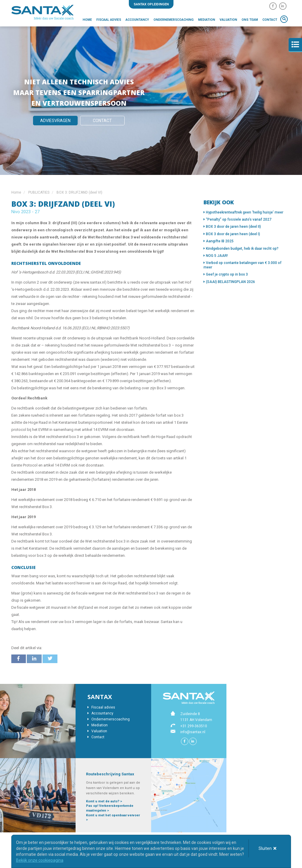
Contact (270, 20)
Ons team (250, 20)
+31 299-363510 (194, 726)
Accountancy (137, 20)
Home (87, 20)
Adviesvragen (55, 121)
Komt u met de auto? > (104, 801)
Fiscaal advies (109, 20)
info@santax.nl (193, 732)
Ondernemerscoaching (174, 20)
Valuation (228, 20)
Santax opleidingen (151, 4)
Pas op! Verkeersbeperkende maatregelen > (110, 808)
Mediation (207, 20)
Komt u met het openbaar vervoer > (113, 818)
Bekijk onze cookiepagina (40, 860)
